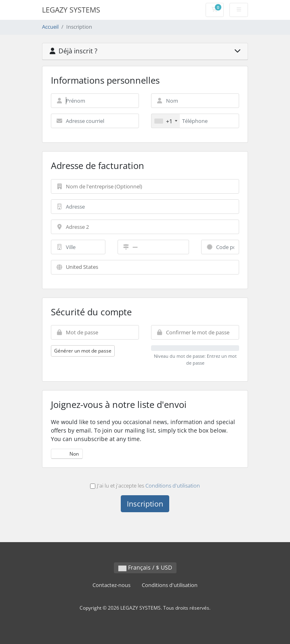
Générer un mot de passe (83, 351)
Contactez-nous (111, 585)
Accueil (50, 27)
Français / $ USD (145, 567)
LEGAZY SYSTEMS (71, 10)
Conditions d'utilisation (173, 486)
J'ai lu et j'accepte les (145, 486)
